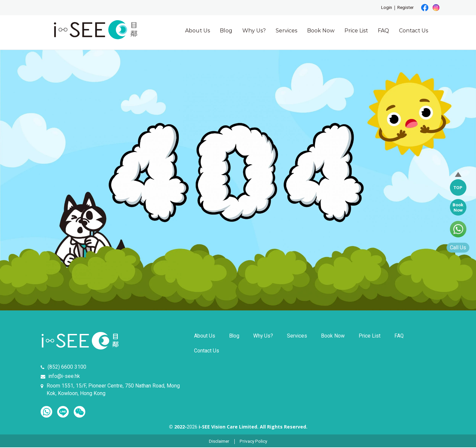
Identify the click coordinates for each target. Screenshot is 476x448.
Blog (226, 31)
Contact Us (414, 31)
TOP (457, 187)
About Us (198, 31)
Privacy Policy (254, 442)
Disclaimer (219, 442)
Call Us (457, 248)
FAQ (383, 31)
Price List (356, 31)
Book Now (321, 31)
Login (385, 8)
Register (405, 8)
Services (286, 31)
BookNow (458, 207)
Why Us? (254, 31)
